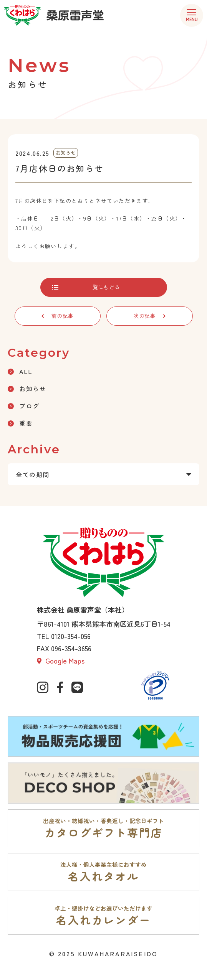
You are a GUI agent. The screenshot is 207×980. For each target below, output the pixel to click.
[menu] (192, 15)
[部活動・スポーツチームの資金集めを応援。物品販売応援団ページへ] (103, 737)
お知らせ (27, 389)
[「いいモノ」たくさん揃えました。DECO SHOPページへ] (103, 783)
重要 (20, 423)
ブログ (24, 406)
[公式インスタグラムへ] (43, 687)
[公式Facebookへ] (60, 687)
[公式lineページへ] (77, 687)
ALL (20, 371)
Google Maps (61, 660)
